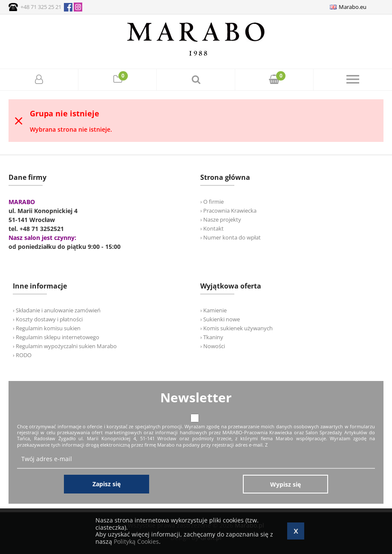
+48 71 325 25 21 (41, 7)
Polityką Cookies (136, 541)
